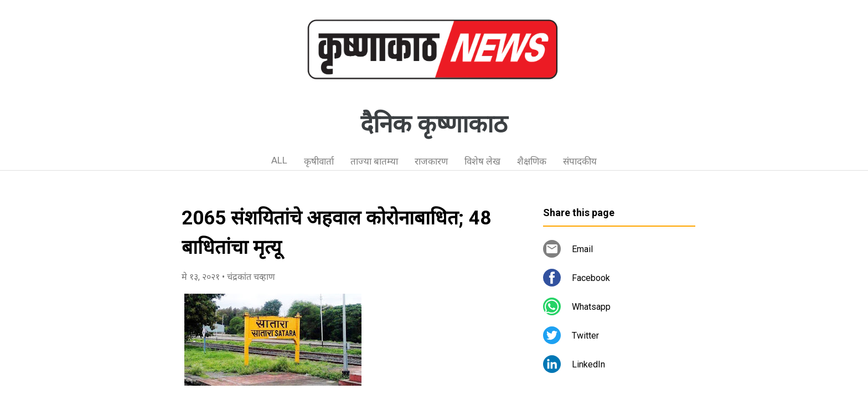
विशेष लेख (482, 161)
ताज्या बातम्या (374, 161)
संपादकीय (580, 161)
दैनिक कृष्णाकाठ (434, 124)
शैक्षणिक (532, 161)
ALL (279, 160)
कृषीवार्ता (319, 161)
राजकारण (431, 161)
